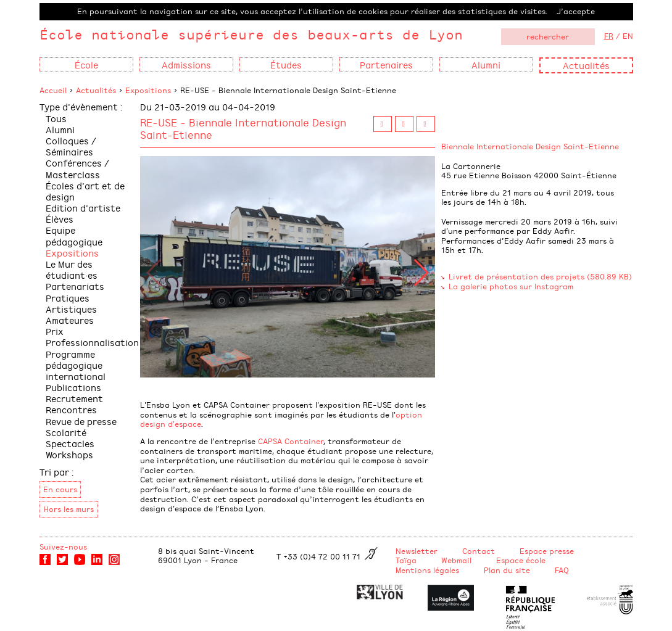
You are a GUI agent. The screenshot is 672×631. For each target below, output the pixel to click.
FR (609, 36)
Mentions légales (427, 570)
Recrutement (74, 398)
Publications (73, 387)
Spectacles (70, 443)
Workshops (69, 454)
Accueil (53, 90)
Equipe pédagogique (74, 235)
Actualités (586, 65)
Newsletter (417, 551)
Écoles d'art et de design (85, 191)
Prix (55, 331)
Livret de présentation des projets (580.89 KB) (540, 276)
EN (628, 36)
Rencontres (71, 409)
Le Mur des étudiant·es (72, 269)
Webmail (456, 560)
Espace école (521, 560)
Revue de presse (81, 421)
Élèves (60, 219)
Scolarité (66, 432)
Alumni (60, 129)
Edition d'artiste (83, 208)
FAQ (562, 570)
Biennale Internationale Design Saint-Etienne (530, 146)
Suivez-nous (63, 546)
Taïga (406, 560)
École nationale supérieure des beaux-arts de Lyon (251, 34)
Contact (479, 551)
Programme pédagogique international (76, 365)
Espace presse (547, 551)
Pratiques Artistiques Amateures (71, 309)
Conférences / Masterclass (77, 168)
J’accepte (576, 11)
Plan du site (507, 570)
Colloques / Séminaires (71, 146)
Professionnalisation (92, 342)
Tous (56, 118)
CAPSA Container (291, 441)
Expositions (148, 90)
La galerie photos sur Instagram (511, 286)
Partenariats (75, 286)
